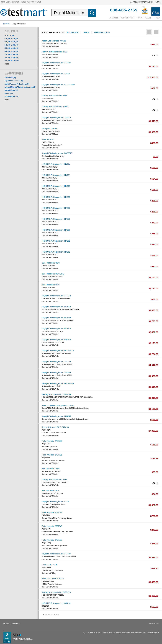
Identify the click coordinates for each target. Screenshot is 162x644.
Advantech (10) (10, 78)
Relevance (73, 32)
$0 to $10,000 (9, 36)
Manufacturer (102, 32)
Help (158, 18)
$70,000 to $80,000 (11, 54)
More (7, 64)
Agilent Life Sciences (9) (14, 81)
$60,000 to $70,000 (11, 51)
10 (58, 615)
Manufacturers (128, 18)
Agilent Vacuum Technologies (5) (17, 84)
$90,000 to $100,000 (12, 61)
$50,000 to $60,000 (11, 48)
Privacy (7, 623)
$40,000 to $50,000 (11, 45)
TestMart (6, 24)
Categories (113, 18)
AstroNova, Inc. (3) (11, 97)
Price (86, 32)
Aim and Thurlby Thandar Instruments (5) (20, 87)
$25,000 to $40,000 (11, 42)
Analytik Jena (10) (11, 90)
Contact (16, 623)
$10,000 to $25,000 (11, 39)
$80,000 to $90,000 (11, 58)
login (140, 18)
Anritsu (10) (9, 93)
